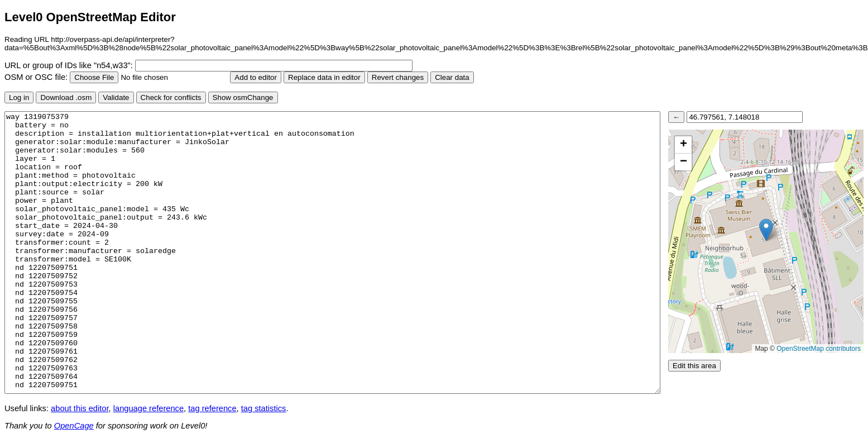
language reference (148, 408)
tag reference (212, 408)
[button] (766, 230)
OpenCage (74, 426)
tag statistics (264, 408)
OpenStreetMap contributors (819, 349)
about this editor (80, 408)
